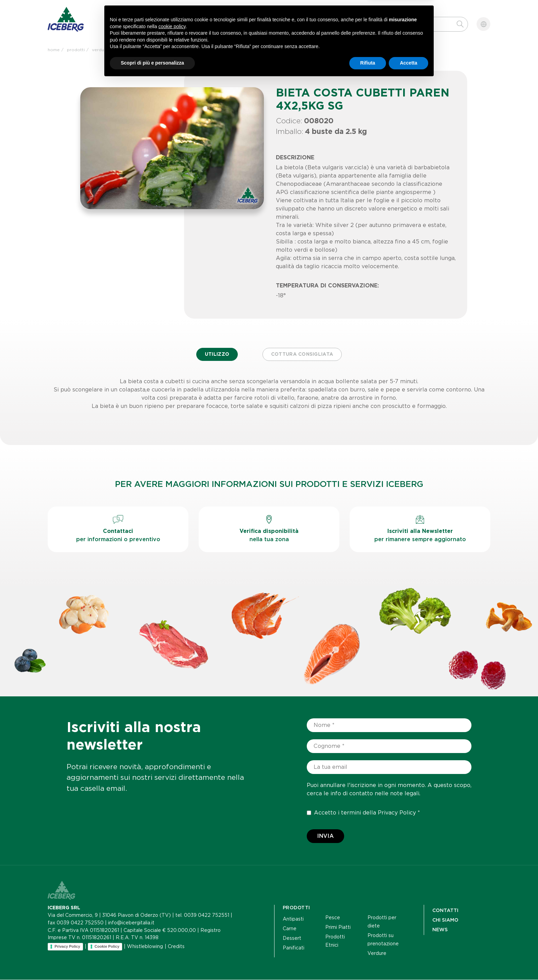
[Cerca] (414, 24)
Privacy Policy (397, 813)
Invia (325, 836)
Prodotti (126, 27)
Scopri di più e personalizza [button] (152, 961)
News (225, 27)
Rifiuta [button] (368, 961)
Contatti (272, 27)
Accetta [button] (408, 961)
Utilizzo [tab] (216, 355)
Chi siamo (179, 27)
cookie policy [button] (172, 925)
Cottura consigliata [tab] (303, 355)
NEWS (440, 930)
